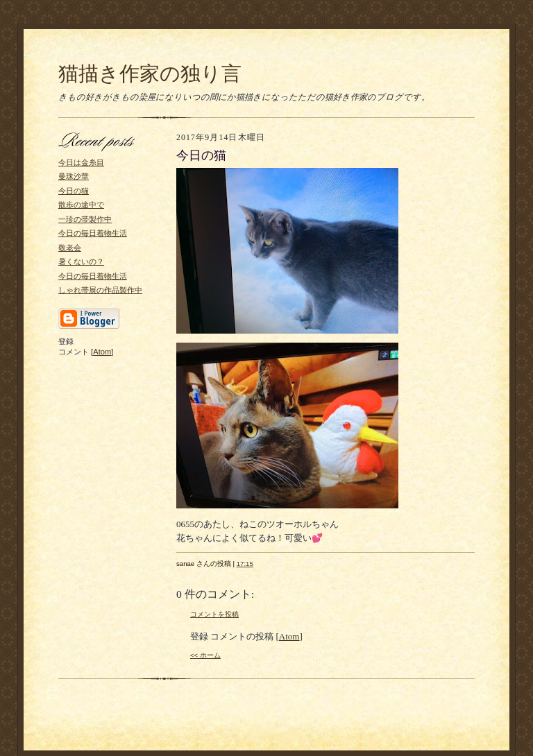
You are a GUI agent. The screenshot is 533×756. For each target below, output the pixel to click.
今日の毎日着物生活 (93, 233)
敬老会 (70, 248)
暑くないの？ (81, 261)
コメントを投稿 (214, 614)
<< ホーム (205, 655)
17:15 (245, 564)
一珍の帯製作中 (85, 219)
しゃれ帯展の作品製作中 (100, 290)
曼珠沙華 (74, 176)
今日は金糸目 (81, 162)
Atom (102, 352)
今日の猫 (74, 191)
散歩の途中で (81, 205)
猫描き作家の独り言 (150, 74)
